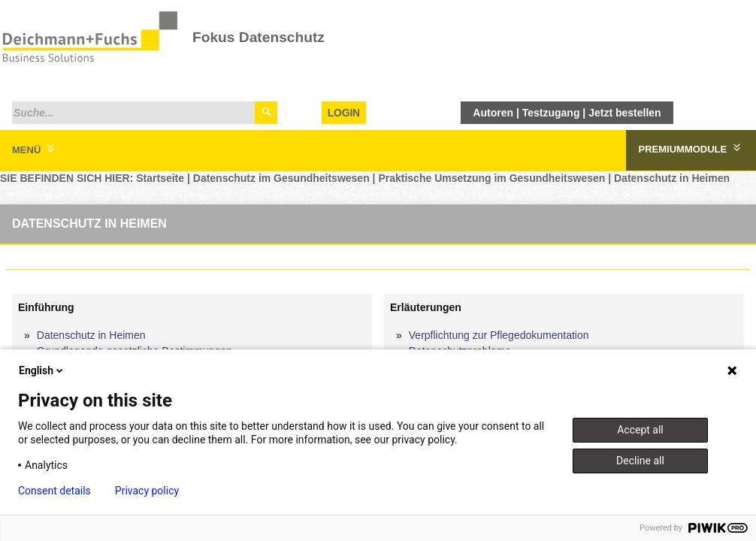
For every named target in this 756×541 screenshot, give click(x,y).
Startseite (160, 178)
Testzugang (551, 113)
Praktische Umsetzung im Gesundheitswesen (491, 178)
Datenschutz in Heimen (672, 178)
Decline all (640, 461)
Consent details (54, 491)
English (42, 370)
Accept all (640, 430)
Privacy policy (147, 491)
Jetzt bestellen (624, 113)
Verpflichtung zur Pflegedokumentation (499, 335)
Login (344, 113)
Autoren (493, 113)
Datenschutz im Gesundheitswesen (281, 178)
